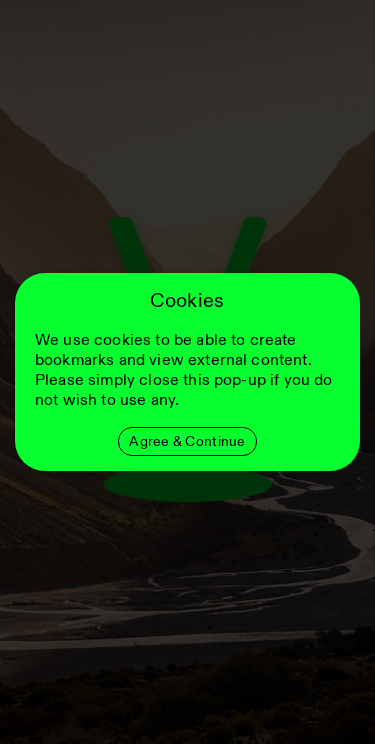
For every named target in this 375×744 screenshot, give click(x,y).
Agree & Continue (187, 441)
